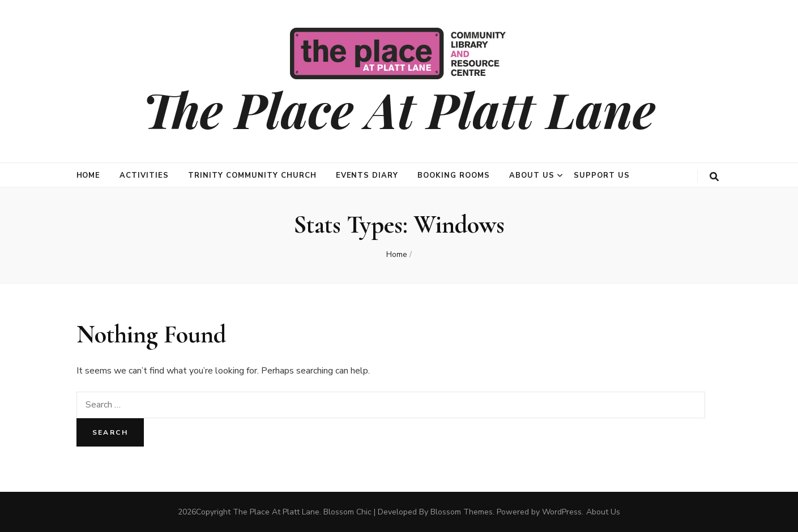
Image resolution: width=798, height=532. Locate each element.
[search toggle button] (714, 177)
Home (89, 175)
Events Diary (367, 175)
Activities (144, 175)
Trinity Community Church (252, 175)
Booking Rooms (454, 175)
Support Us (602, 175)
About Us (532, 175)
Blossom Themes (462, 512)
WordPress (562, 512)
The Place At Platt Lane (399, 109)
